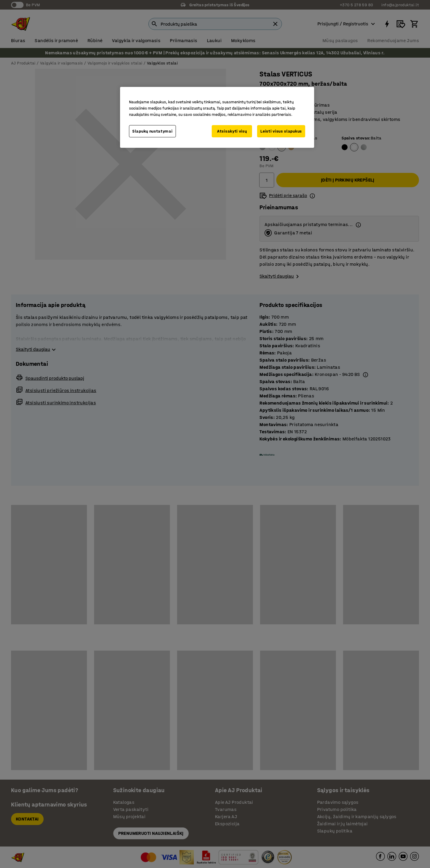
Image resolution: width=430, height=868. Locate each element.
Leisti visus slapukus (281, 131)
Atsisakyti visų (232, 131)
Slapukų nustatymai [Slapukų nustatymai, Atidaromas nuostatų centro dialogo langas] (152, 131)
